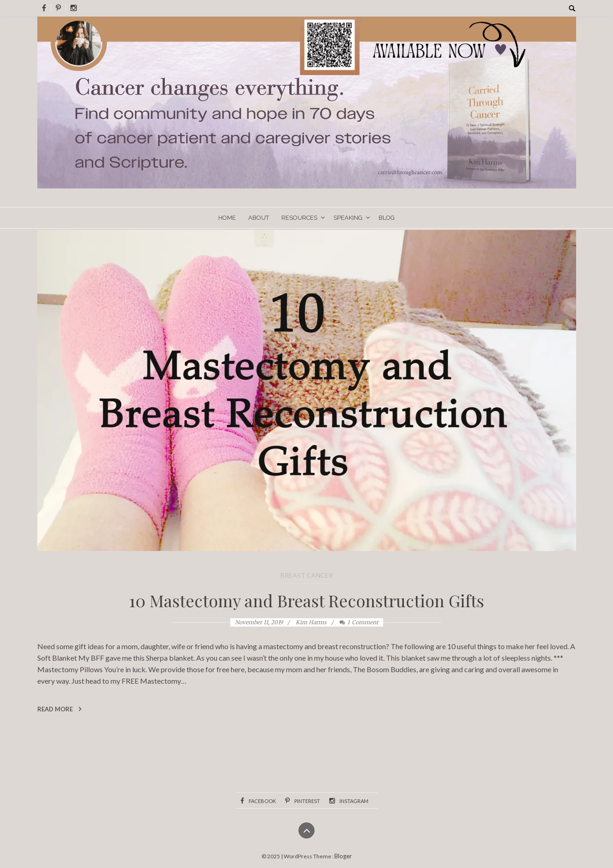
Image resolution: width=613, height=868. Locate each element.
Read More (59, 709)
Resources (299, 218)
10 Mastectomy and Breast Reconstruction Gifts (306, 600)
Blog (387, 218)
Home (227, 218)
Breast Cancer (307, 575)
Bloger (343, 856)
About (259, 218)
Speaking (348, 218)
